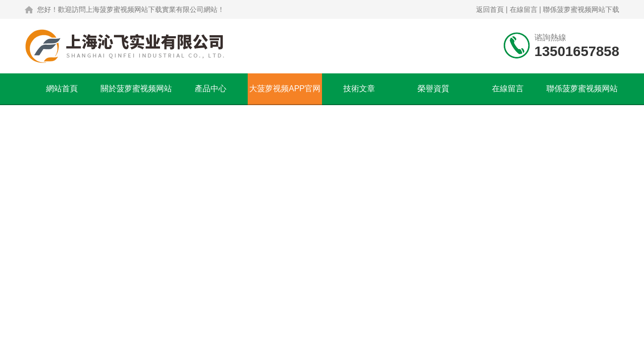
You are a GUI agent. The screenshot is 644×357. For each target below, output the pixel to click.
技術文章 (359, 89)
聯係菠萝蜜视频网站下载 (581, 9)
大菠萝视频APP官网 (285, 89)
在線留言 (524, 9)
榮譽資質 (433, 89)
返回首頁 (490, 9)
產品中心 (211, 89)
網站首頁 (62, 89)
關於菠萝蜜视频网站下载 (136, 94)
